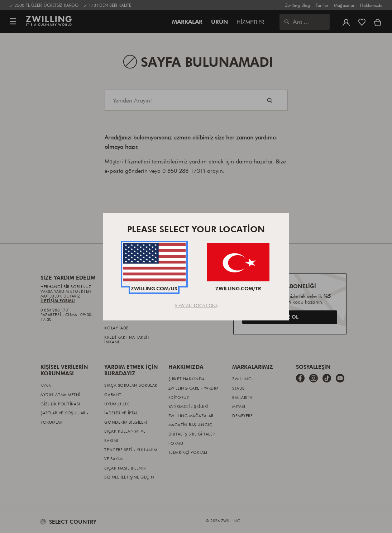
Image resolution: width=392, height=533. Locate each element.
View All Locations (196, 305)
